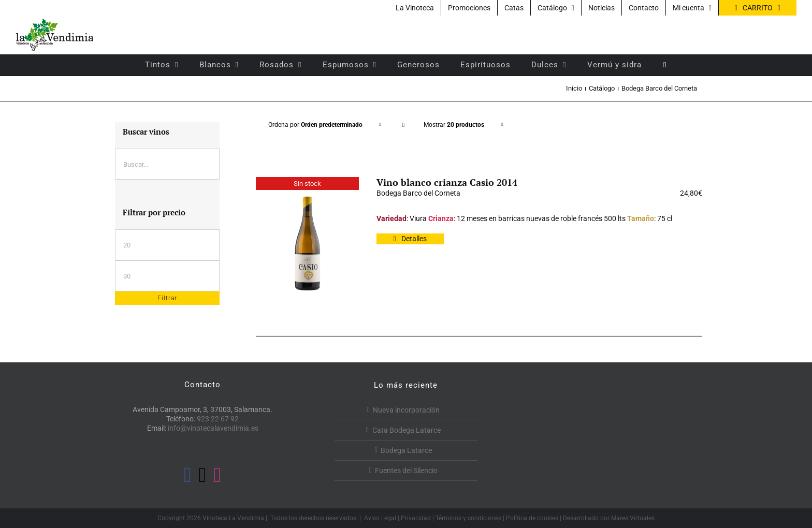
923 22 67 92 (218, 419)
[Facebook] (188, 475)
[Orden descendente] (403, 125)
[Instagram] (217, 475)
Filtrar (167, 298)
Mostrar (454, 125)
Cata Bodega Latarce (407, 430)
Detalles (414, 239)
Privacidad (416, 518)
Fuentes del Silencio (406, 471)
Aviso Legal (380, 518)
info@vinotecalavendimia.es (213, 428)
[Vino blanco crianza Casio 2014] (307, 243)
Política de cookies (532, 518)
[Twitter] (203, 475)
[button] (665, 65)
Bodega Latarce (406, 450)
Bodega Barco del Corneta (418, 193)
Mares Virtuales (633, 518)
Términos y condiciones (468, 518)
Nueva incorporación (406, 410)
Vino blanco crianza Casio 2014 (447, 182)
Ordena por (315, 125)
